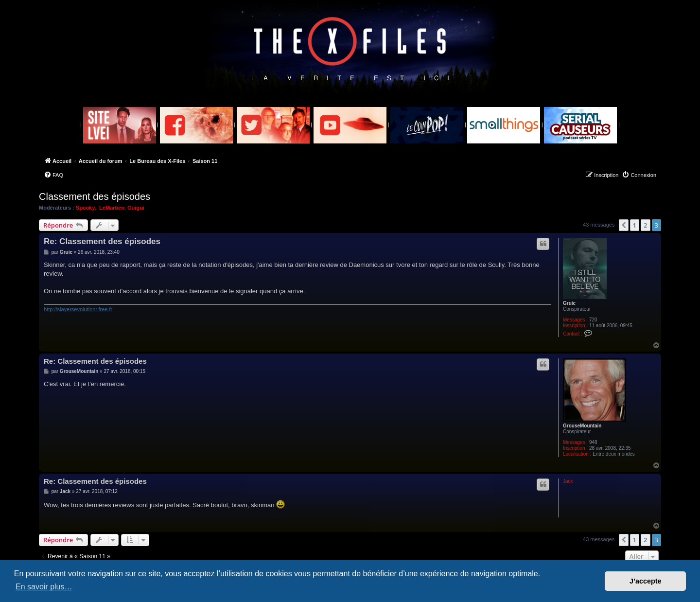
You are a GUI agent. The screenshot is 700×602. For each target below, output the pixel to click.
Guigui (136, 208)
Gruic (569, 303)
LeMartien (112, 208)
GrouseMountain (582, 426)
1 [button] (635, 225)
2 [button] (645, 225)
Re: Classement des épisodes (102, 241)
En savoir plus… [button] (44, 587)
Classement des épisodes (95, 196)
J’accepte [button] (646, 581)
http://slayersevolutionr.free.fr (78, 309)
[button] (624, 225)
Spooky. (86, 208)
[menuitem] (53, 175)
